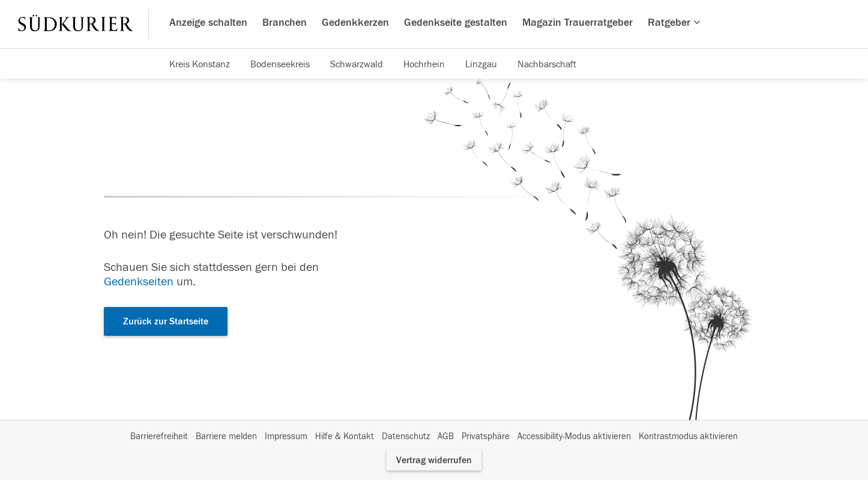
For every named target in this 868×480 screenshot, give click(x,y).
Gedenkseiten (139, 281)
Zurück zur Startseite (166, 321)
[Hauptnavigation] (434, 24)
